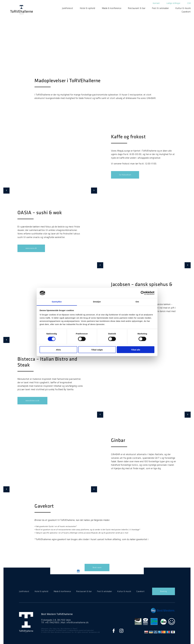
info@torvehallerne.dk (78, 622)
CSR (189, 3)
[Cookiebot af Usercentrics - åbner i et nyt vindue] (143, 293)
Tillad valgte (97, 350)
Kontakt (156, 3)
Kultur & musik (183, 8)
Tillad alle (136, 350)
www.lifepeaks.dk (94, 533)
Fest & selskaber (160, 8)
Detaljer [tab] (97, 302)
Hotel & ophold (88, 8)
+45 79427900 (52, 622)
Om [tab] (137, 302)
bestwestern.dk (94, 632)
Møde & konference (112, 8)
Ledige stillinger (173, 3)
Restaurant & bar (137, 8)
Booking (164, 591)
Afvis (58, 350)
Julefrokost (68, 8)
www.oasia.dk (31, 248)
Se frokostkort (125, 175)
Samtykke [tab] (57, 302)
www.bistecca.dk (32, 401)
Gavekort (186, 12)
